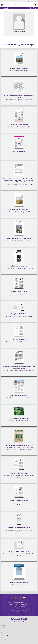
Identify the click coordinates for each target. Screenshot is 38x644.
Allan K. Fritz (29, 294)
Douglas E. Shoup (20, 448)
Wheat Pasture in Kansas (19, 266)
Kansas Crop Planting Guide (19, 582)
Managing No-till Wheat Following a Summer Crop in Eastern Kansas (19, 367)
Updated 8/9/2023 (5, 640)
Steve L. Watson (28, 127)
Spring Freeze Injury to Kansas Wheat (19, 238)
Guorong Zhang (26, 503)
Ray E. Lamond (15, 71)
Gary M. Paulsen (10, 241)
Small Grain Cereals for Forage (19, 124)
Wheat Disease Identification (19, 418)
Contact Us (4, 625)
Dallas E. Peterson (29, 212)
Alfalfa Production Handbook (19, 68)
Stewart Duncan (11, 448)
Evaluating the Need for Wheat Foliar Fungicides (19, 445)
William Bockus (29, 448)
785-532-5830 (14, 610)
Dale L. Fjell (20, 127)
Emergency (4, 627)
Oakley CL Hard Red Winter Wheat (19, 528)
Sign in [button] (28, 1)
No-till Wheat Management (19, 395)
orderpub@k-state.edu (19, 612)
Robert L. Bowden (19, 154)
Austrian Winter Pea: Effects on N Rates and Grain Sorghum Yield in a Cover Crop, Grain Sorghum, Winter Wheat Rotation (19, 180)
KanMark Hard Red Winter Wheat (19, 551)
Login (35, 8)
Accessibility (4, 631)
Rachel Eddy (10, 449)
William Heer (10, 100)
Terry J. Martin (21, 294)
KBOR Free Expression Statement (9, 635)
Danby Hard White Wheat (19, 314)
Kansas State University (7, 1)
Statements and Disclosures (8, 629)
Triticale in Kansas (19, 152)
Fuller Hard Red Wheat (19, 339)
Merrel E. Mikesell (20, 241)
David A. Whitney (20, 212)
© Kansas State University (7, 638)
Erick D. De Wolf (25, 421)
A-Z (34, 1)
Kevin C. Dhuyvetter (12, 268)
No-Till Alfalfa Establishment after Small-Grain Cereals (19, 97)
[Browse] (5, 8)
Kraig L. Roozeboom (12, 184)
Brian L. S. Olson (11, 398)
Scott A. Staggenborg (19, 100)
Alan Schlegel (20, 398)
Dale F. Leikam (10, 371)
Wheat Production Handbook (19, 209)
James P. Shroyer (24, 71)
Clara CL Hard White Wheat (19, 501)
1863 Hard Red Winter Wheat (19, 473)
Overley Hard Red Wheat (19, 292)
